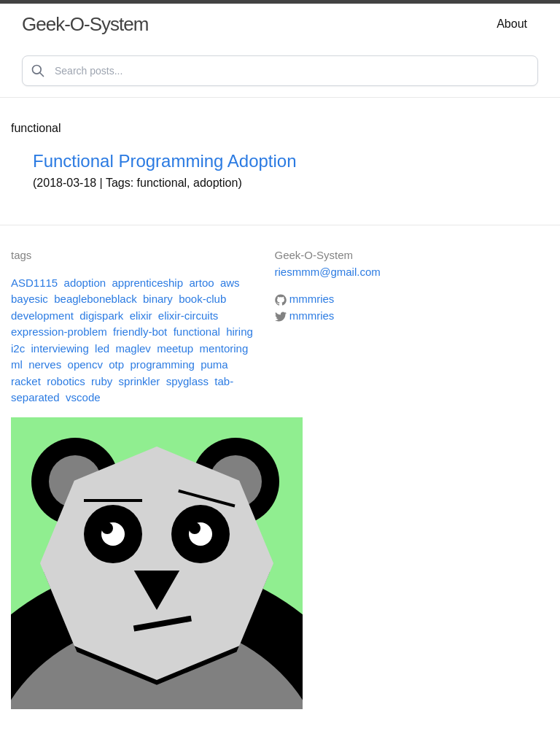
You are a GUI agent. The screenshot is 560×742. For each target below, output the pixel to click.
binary (158, 299)
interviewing (60, 348)
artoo (201, 283)
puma (214, 364)
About (512, 24)
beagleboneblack (95, 299)
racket (26, 381)
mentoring (224, 348)
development (42, 316)
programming (162, 364)
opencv (85, 364)
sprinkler (140, 381)
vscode (83, 397)
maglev (133, 348)
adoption (85, 283)
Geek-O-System (85, 24)
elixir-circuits (188, 316)
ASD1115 (34, 283)
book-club (202, 299)
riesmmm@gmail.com (328, 272)
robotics (66, 381)
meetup (175, 348)
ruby (102, 381)
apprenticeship (147, 283)
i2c (18, 348)
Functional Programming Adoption (165, 161)
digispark (101, 316)
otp (116, 364)
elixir (141, 316)
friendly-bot (140, 332)
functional (197, 332)
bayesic (30, 299)
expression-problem (59, 332)
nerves (45, 364)
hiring (240, 332)
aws (230, 283)
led (102, 348)
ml (17, 364)
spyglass (187, 381)
